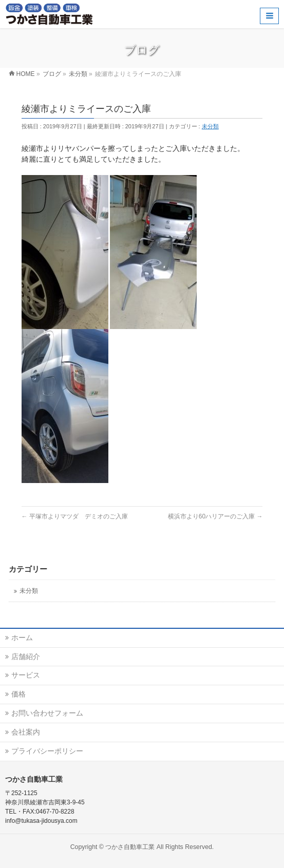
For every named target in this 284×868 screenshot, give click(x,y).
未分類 (210, 126)
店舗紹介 (26, 657)
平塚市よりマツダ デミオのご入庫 (75, 516)
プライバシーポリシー (47, 751)
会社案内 (26, 732)
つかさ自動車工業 (130, 847)
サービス (26, 675)
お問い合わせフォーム (47, 713)
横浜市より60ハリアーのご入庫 (215, 516)
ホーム (22, 638)
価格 (18, 694)
